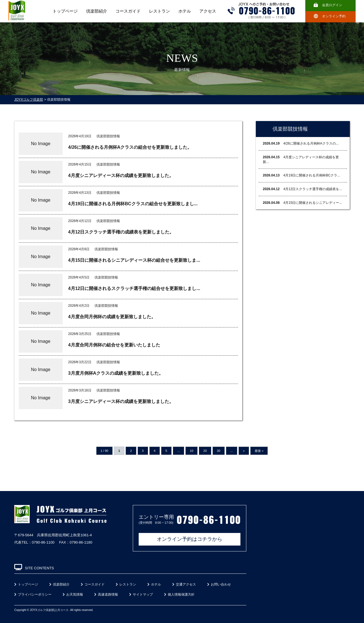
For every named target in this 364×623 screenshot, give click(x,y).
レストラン (159, 11)
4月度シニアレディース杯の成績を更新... (301, 160)
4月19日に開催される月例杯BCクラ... (301, 175)
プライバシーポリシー (33, 594)
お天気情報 (73, 594)
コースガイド (128, 11)
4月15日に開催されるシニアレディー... (302, 203)
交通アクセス (184, 584)
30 (219, 451)
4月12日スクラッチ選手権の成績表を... (302, 189)
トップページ (65, 11)
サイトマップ (141, 594)
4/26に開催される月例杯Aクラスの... (301, 143)
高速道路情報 (106, 594)
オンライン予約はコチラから (190, 539)
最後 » (259, 451)
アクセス (208, 11)
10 (192, 451)
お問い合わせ (219, 584)
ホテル (185, 11)
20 (205, 451)
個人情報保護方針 (179, 594)
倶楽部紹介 (97, 11)
